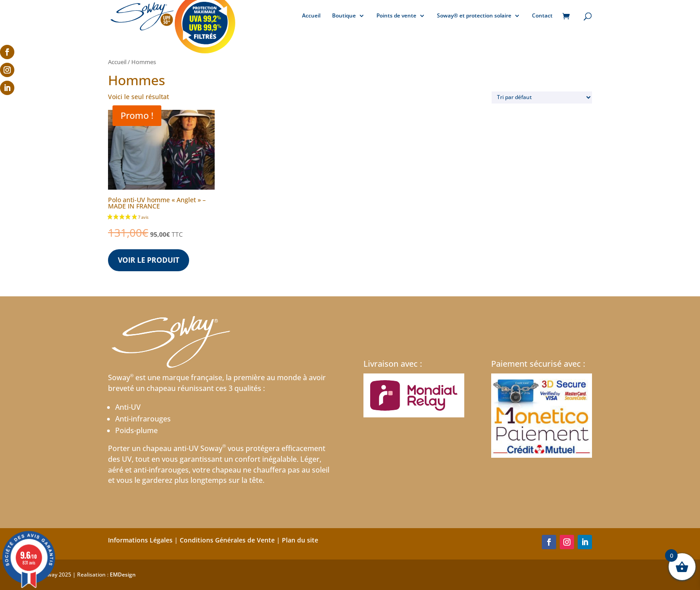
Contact (542, 16)
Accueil (311, 16)
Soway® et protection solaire (474, 16)
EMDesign (123, 575)
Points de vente (396, 16)
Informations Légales (140, 540)
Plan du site (300, 540)
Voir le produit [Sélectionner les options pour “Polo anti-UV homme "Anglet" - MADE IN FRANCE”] (149, 260)
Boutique (344, 16)
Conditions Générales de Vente (227, 540)
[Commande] (542, 98)
